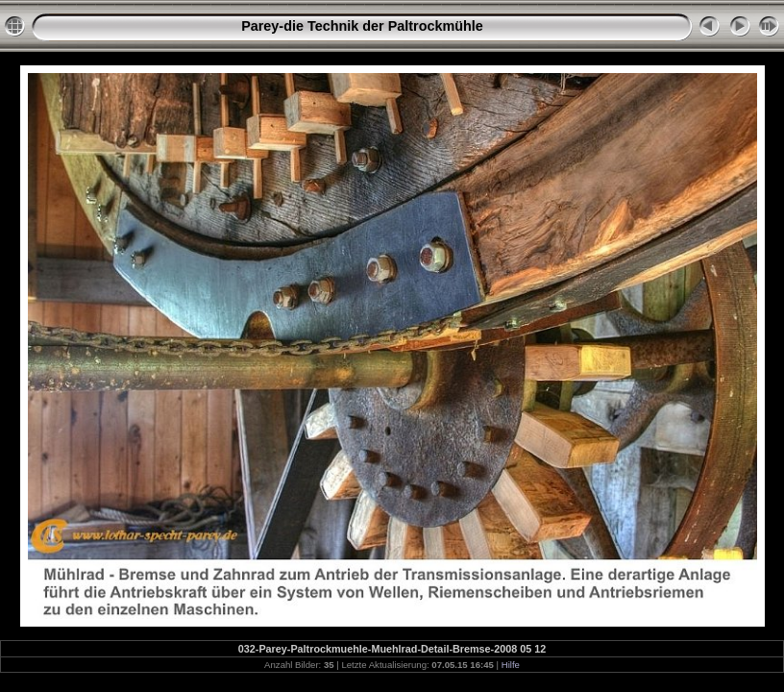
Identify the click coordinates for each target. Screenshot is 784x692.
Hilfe (511, 665)
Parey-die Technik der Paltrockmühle (362, 26)
